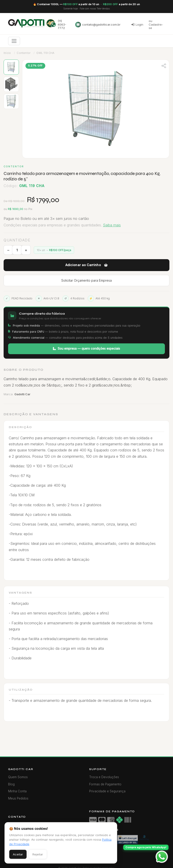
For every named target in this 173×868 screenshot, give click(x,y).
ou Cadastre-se (156, 24)
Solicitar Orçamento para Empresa (86, 280)
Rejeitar (38, 854)
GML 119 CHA (45, 53)
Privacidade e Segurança (107, 791)
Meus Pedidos (18, 798)
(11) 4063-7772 (58, 24)
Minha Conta (17, 791)
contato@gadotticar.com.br (98, 25)
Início (7, 53)
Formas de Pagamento (105, 784)
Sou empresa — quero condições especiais (86, 349)
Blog (11, 784)
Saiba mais (112, 225)
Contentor (24, 53)
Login (137, 24)
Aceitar (18, 854)
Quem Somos (18, 777)
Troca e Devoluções (104, 777)
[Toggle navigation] (14, 41)
